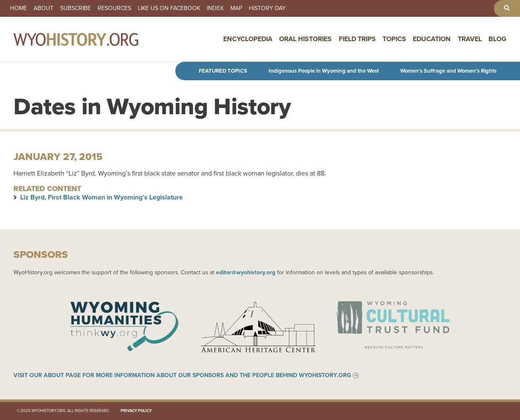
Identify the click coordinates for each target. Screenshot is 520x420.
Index (215, 8)
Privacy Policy (136, 411)
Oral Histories (305, 39)
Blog (498, 39)
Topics (394, 39)
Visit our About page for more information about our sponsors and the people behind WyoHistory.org (182, 375)
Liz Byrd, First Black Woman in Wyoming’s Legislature (102, 197)
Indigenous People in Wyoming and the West (324, 71)
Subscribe (75, 8)
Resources (114, 8)
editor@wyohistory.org (246, 272)
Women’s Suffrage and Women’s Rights (448, 71)
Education (432, 39)
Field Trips (357, 39)
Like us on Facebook (169, 8)
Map (236, 8)
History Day (267, 8)
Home (18, 8)
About (44, 8)
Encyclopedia (248, 39)
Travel (470, 39)
